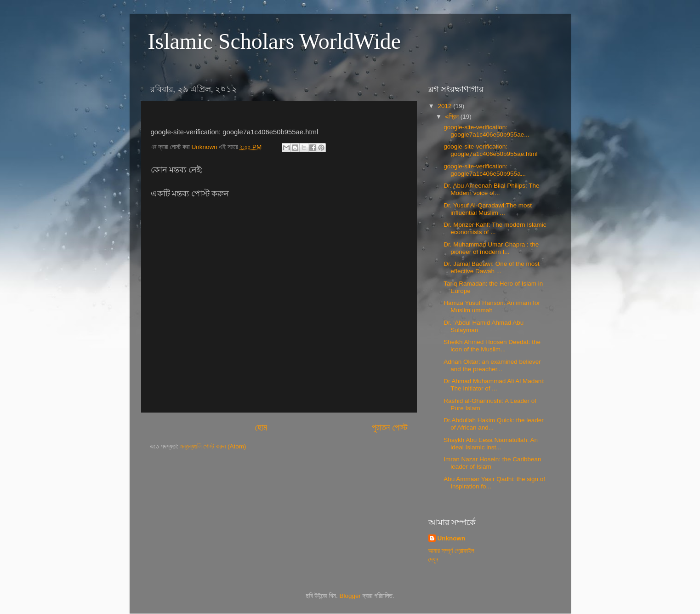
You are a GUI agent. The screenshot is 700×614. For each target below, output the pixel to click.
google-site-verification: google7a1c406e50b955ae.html (490, 150)
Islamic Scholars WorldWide (275, 41)
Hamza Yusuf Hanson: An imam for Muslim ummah (492, 307)
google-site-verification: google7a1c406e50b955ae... (486, 131)
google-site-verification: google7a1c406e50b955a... (485, 170)
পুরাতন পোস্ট (390, 428)
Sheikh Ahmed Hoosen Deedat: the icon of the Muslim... (492, 346)
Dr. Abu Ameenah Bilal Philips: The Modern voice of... (491, 189)
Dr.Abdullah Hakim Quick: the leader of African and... (494, 424)
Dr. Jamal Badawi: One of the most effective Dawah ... (492, 267)
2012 (445, 106)
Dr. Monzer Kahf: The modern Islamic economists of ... (495, 228)
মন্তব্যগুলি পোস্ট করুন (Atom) (213, 446)
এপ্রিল (453, 117)
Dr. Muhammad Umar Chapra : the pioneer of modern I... (491, 248)
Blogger (350, 596)
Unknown (452, 538)
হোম (261, 428)
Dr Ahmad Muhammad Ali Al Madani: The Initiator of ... (494, 385)
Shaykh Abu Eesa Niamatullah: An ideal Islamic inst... (491, 444)
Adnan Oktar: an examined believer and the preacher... (492, 365)
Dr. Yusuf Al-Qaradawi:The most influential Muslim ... (488, 209)
